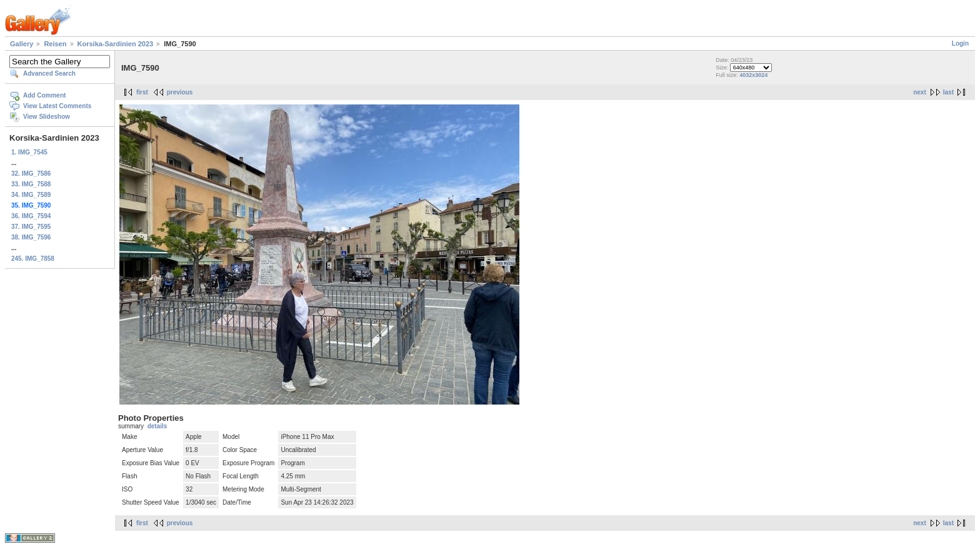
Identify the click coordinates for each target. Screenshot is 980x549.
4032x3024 (753, 75)
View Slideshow (47, 117)
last (948, 92)
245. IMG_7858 (33, 259)
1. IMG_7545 (29, 152)
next (920, 92)
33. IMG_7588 (31, 184)
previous (180, 92)
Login (960, 43)
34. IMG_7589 (31, 195)
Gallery (22, 44)
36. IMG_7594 (31, 216)
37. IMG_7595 (31, 227)
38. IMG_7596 (31, 237)
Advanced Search (49, 73)
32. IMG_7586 (31, 174)
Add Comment (44, 95)
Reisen (55, 44)
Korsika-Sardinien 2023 (116, 44)
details (157, 426)
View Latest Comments (57, 106)
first (142, 92)
